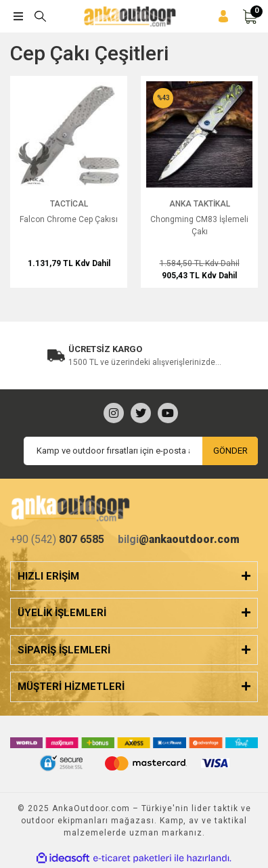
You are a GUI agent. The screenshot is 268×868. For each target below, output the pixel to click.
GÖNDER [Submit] (230, 451)
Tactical (69, 204)
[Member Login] (223, 17)
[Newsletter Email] (141, 451)
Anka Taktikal (200, 204)
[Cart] (250, 17)
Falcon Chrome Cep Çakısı (69, 219)
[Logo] (130, 16)
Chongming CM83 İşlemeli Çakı (199, 225)
